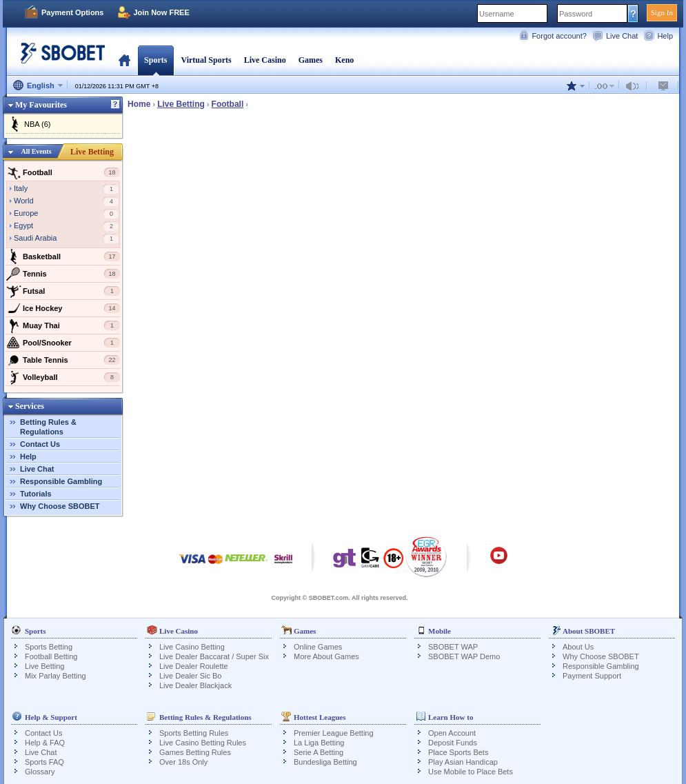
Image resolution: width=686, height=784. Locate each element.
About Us (578, 647)
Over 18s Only (183, 762)
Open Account (452, 733)
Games (311, 60)
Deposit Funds (453, 743)
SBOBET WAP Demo (464, 656)
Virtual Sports (206, 60)
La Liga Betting (319, 743)
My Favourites (41, 105)
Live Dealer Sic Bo (191, 676)
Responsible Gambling (61, 481)
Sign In (662, 12)
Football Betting (51, 656)
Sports (155, 60)
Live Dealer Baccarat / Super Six (214, 656)
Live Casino (265, 60)
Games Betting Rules (195, 752)
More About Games (326, 656)
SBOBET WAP (453, 647)
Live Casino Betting (192, 647)
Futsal (63, 291)
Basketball (63, 257)
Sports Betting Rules (194, 733)
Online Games (318, 647)
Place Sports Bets (458, 752)
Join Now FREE (161, 12)
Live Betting (92, 152)
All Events (36, 151)
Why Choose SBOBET (60, 506)
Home (124, 60)
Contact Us (40, 444)
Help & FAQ (45, 743)
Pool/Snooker (63, 343)
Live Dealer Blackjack (195, 685)
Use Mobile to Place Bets (471, 772)
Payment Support (592, 676)
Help (665, 36)
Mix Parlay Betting (56, 676)
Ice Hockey (63, 308)
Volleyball (63, 377)
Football (63, 172)
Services (30, 406)
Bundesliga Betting (325, 762)
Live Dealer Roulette (194, 666)
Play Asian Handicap (463, 762)
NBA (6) (38, 124)
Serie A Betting (319, 752)
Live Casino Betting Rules (203, 743)
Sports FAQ (44, 762)
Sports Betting (49, 647)
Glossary (40, 772)
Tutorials (36, 494)
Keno (344, 60)
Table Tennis (63, 360)
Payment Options (72, 12)
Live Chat (622, 36)
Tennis (63, 274)
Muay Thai (63, 325)
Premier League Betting (334, 733)
